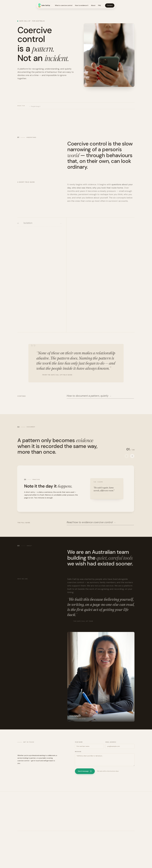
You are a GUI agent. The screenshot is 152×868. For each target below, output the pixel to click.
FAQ (99, 5)
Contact (110, 5)
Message (78, 752)
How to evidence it (82, 5)
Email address (111, 742)
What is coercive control (64, 5)
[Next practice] (132, 456)
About (93, 5)
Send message (85, 771)
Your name (79, 742)
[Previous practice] (127, 456)
